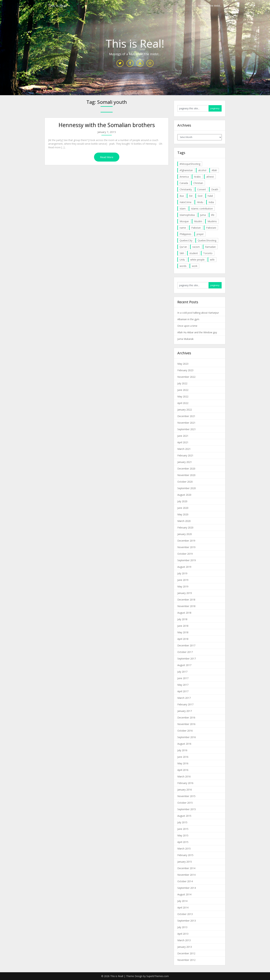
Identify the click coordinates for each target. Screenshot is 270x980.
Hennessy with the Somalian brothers (107, 125)
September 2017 (187, 659)
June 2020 (183, 508)
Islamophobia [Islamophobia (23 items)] (187, 215)
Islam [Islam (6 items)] (183, 209)
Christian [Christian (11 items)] (198, 183)
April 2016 (183, 770)
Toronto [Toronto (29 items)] (208, 253)
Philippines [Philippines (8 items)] (185, 234)
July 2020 (182, 501)
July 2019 (182, 573)
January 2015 (185, 862)
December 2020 (186, 469)
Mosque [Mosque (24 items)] (184, 221)
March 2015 (184, 849)
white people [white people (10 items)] (197, 260)
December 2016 (186, 717)
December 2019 (186, 541)
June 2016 (183, 757)
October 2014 (185, 881)
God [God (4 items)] (200, 196)
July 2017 (182, 672)
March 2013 (184, 940)
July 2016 (182, 750)
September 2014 (187, 888)
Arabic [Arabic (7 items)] (198, 177)
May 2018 (183, 632)
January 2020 (185, 534)
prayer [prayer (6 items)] (200, 234)
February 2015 (185, 855)
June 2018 (183, 626)
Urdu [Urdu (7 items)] (182, 260)
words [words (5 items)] (183, 266)
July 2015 (182, 822)
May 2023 (183, 364)
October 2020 (185, 482)
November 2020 (186, 475)
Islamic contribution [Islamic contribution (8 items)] (202, 209)
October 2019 (185, 554)
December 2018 (186, 600)
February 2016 (185, 783)
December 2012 (186, 953)
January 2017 (185, 711)
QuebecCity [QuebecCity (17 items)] (186, 240)
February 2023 (185, 370)
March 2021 (184, 449)
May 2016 (183, 763)
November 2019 (186, 547)
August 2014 (184, 894)
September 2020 (187, 488)
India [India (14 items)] (211, 202)
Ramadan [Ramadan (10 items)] (210, 247)
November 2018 (186, 606)
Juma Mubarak (185, 339)
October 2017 (185, 652)
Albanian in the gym (188, 319)
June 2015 (183, 829)
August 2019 (184, 567)
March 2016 (184, 776)
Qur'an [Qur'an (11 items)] (183, 247)
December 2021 (186, 416)
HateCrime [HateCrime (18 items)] (186, 202)
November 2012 (186, 960)
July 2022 (182, 383)
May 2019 (183, 586)
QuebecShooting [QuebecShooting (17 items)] (207, 240)
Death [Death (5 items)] (215, 189)
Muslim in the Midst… (210, 6)
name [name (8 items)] (183, 228)
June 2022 (183, 390)
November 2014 (186, 875)
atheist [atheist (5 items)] (210, 177)
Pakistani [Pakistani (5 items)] (211, 228)
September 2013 (187, 921)
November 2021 (186, 423)
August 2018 (184, 613)
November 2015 (186, 796)
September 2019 (187, 560)
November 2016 (186, 724)
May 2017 (183, 685)
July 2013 (182, 927)
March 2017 (184, 698)
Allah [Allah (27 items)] (214, 170)
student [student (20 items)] (194, 253)
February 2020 (185, 527)
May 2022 (183, 396)
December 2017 (186, 645)
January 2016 (185, 790)
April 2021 (183, 442)
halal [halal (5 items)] (210, 196)
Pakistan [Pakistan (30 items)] (196, 228)
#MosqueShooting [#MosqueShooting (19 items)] (190, 164)
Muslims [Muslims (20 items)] (212, 221)
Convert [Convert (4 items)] (202, 189)
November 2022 (186, 377)
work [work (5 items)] (195, 266)
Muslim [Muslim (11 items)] (198, 221)
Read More (107, 157)
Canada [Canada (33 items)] (184, 183)
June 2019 (183, 580)
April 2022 (183, 403)
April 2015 (183, 842)
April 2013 (183, 934)
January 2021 (185, 462)
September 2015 (187, 809)
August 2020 (184, 495)
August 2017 (184, 665)
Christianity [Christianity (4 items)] (186, 189)
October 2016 (185, 731)
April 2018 (183, 639)
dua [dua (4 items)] (182, 196)
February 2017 (185, 704)
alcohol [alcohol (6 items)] (202, 170)
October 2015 (185, 803)
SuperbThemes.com (158, 976)
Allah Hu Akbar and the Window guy (197, 332)
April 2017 (183, 691)
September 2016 (187, 737)
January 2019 (185, 593)
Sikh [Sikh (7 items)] (182, 253)
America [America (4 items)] (184, 177)
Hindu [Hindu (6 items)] (200, 202)
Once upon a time (187, 326)
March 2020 (184, 521)
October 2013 (185, 914)
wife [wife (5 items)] (212, 260)
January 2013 (185, 947)
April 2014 (183, 908)
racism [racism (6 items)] (196, 247)
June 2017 (183, 678)
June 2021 (183, 436)
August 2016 (184, 744)
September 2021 (187, 429)
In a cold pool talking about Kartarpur (198, 313)
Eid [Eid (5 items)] (191, 196)
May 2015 (183, 835)
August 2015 (184, 816)
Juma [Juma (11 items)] (203, 215)
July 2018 (182, 619)
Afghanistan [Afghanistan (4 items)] (186, 170)
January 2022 (185, 410)
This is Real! (58, 6)
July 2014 (182, 901)
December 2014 (186, 868)
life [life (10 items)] (213, 215)
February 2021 (185, 455)
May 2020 (183, 514)
